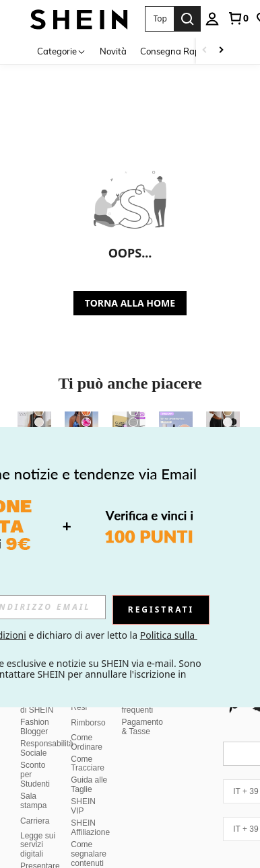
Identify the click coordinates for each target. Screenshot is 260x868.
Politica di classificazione (97, 857)
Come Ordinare (87, 710)
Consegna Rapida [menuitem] (176, 51)
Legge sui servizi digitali (38, 813)
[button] (159, 19)
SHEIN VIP (83, 774)
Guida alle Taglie (89, 752)
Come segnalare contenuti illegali (89, 826)
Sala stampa (33, 768)
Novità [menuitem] (113, 51)
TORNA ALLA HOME (130, 303)
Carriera (35, 789)
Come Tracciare (88, 732)
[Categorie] (62, 51)
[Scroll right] (221, 51)
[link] (238, 18)
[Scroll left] (205, 51)
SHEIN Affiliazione (90, 795)
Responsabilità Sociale (47, 716)
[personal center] (212, 19)
